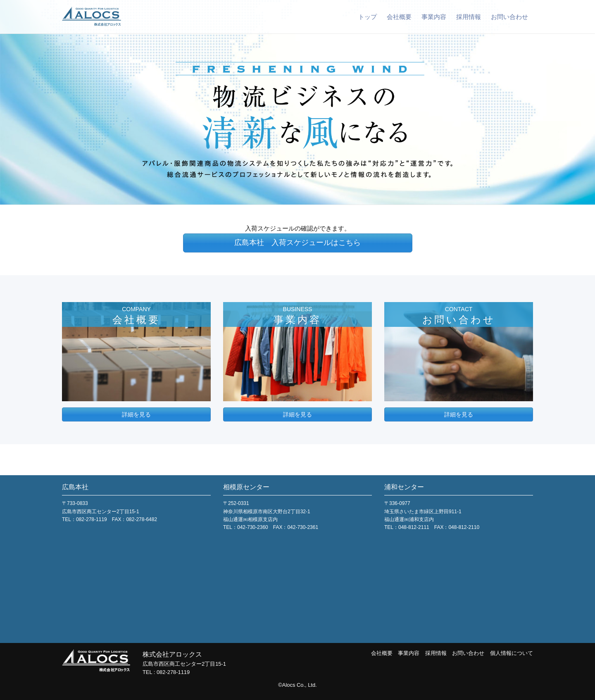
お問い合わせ (509, 17)
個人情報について (512, 653)
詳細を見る (136, 414)
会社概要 (399, 17)
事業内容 (434, 17)
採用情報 (469, 17)
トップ (368, 17)
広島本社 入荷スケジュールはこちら (297, 243)
